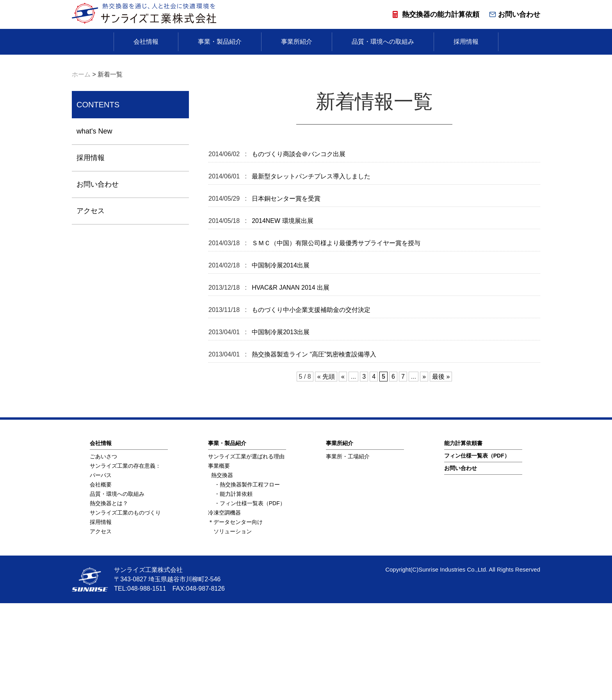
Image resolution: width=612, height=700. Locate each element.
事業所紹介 (297, 42)
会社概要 (101, 581)
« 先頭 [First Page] (326, 473)
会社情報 (146, 42)
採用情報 (466, 42)
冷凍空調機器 (224, 609)
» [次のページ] (424, 473)
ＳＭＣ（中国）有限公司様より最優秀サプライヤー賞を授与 (335, 340)
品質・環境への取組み (383, 42)
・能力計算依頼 (233, 591)
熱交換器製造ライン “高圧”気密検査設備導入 (313, 451)
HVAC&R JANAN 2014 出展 (290, 384)
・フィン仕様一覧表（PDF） (250, 600)
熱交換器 (222, 572)
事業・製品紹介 (220, 42)
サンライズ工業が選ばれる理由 (246, 553)
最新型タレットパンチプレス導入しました (310, 273)
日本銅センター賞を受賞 (285, 295)
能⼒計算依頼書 (463, 540)
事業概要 (219, 563)
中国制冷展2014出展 (280, 362)
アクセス (91, 308)
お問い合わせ (515, 14)
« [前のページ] (343, 473)
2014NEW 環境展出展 (282, 318)
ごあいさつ (103, 553)
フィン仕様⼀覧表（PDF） (477, 552)
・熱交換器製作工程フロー (247, 581)
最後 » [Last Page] (441, 473)
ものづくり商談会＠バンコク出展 (298, 251)
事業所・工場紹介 (348, 553)
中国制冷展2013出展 (280, 429)
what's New (94, 228)
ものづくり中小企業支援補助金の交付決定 (310, 407)
